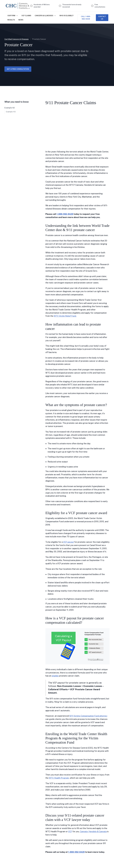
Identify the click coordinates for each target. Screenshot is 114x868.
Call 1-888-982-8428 (86, 18)
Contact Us (102, 18)
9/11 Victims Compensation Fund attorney (88, 716)
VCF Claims (26, 16)
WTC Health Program (59, 778)
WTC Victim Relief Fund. (65, 316)
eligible (55, 676)
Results (11, 20)
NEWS (21, 20)
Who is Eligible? (66, 16)
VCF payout (68, 542)
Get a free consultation (18, 69)
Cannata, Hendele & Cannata (93, 832)
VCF (70, 832)
